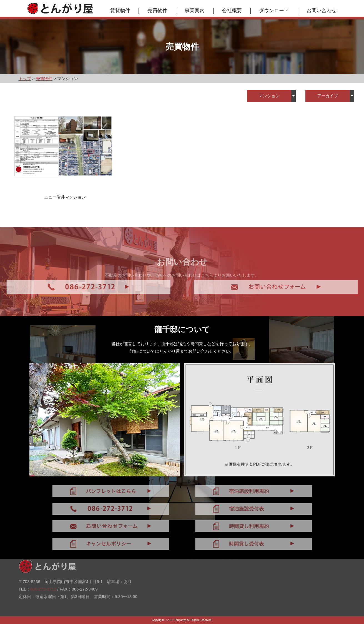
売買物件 (157, 11)
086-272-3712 (43, 578)
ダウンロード (274, 11)
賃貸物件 (120, 11)
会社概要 (232, 11)
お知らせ (193, 586)
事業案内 (195, 11)
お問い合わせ (322, 11)
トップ (190, 552)
